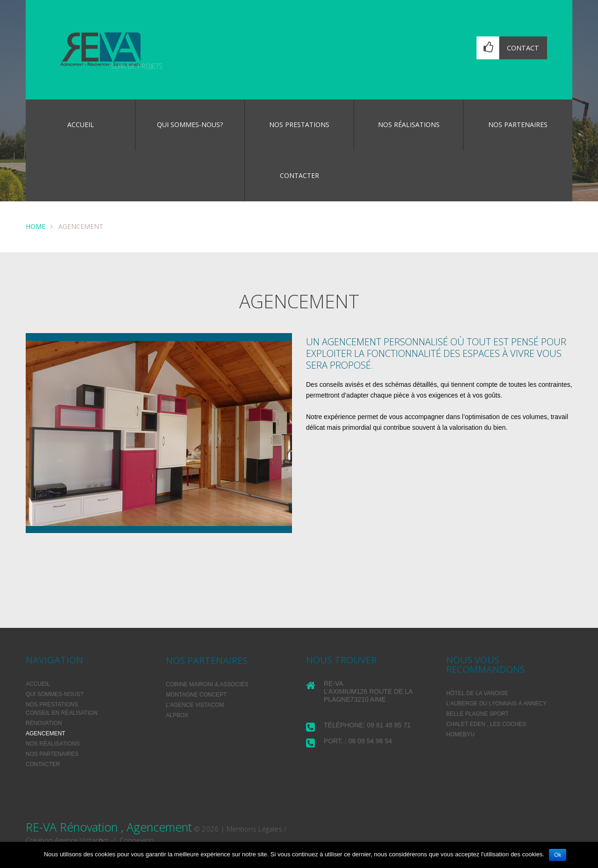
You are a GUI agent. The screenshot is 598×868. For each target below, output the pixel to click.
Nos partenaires (518, 125)
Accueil (81, 125)
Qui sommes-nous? (190, 125)
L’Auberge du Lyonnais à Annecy (496, 704)
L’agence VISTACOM (195, 705)
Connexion (137, 840)
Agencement (46, 733)
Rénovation (44, 723)
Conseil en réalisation (62, 713)
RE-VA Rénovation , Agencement (109, 827)
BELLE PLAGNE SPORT (477, 714)
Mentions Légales (254, 829)
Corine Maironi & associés (207, 684)
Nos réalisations (409, 125)
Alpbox (177, 715)
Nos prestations (299, 125)
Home (36, 226)
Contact (523, 48)
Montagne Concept (196, 695)
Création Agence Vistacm (67, 840)
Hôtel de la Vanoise (477, 693)
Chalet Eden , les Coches (486, 724)
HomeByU (460, 734)
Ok (558, 855)
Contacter (299, 175)
